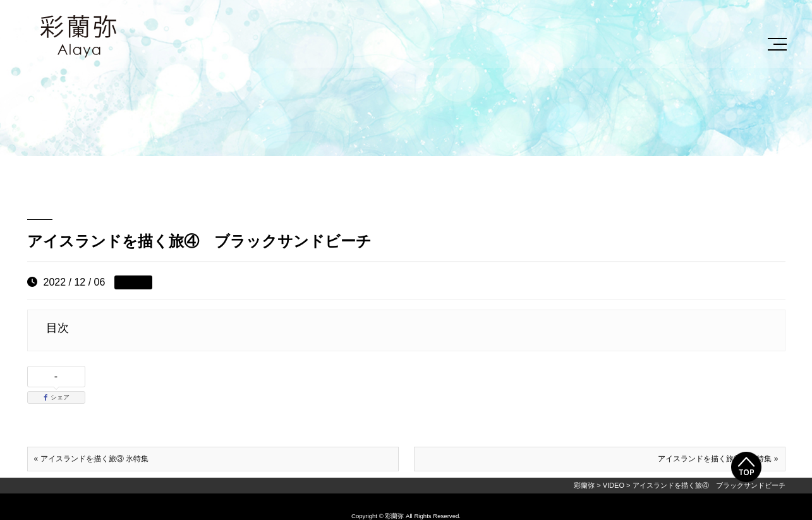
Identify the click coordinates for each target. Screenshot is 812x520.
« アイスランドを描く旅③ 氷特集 (91, 459)
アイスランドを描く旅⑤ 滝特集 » (718, 459)
